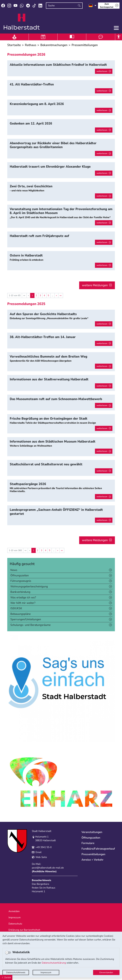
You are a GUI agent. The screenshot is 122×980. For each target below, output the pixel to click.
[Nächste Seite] (56, 295)
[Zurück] (6, 977)
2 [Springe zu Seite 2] (36, 295)
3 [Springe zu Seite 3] (40, 295)
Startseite (14, 45)
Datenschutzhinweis (16, 972)
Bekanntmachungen (54, 45)
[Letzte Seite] (61, 295)
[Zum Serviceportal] (109, 6)
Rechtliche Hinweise (44, 871)
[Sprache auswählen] (93, 6)
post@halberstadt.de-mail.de (48, 868)
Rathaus (31, 45)
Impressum (46, 972)
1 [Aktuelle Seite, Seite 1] (32, 295)
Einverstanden (106, 972)
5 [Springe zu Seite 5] (48, 295)
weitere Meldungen (95, 285)
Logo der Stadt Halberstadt (22, 22)
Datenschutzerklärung (54, 963)
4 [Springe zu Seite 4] (44, 295)
